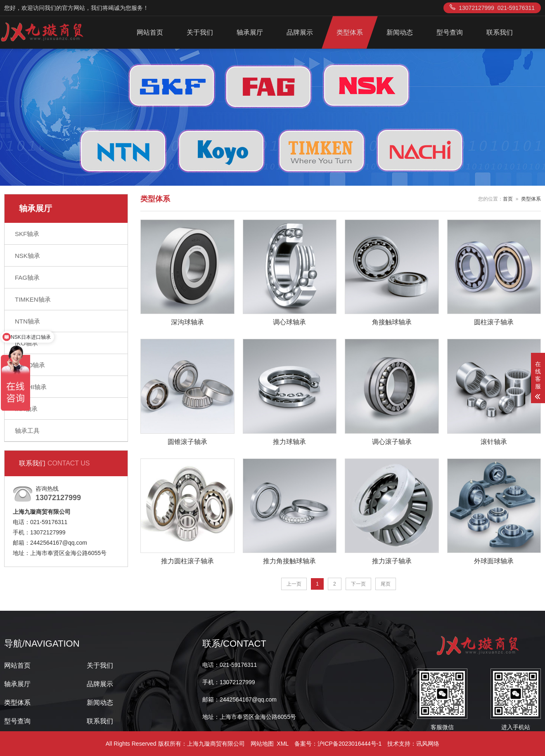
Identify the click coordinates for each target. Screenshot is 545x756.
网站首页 (150, 32)
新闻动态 (400, 32)
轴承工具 (27, 431)
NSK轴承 (27, 256)
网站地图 (262, 744)
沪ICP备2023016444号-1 (350, 744)
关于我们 (200, 32)
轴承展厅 (250, 32)
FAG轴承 (27, 278)
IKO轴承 (26, 343)
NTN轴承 (27, 321)
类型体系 (350, 32)
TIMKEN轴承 (33, 299)
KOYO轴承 (30, 365)
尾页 (386, 584)
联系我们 (500, 32)
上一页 (294, 584)
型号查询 (450, 32)
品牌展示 (300, 32)
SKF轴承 (27, 234)
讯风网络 (428, 744)
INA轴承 (26, 409)
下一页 (358, 584)
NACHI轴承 (31, 387)
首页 (508, 199)
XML (282, 744)
